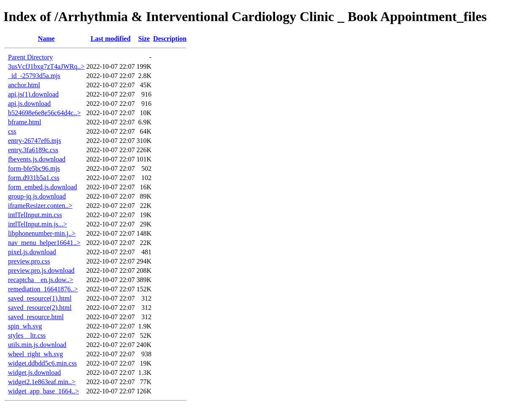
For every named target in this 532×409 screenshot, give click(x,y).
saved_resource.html (36, 317)
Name (46, 39)
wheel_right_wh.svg (35, 354)
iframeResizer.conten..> (40, 206)
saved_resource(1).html (40, 298)
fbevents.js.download (37, 159)
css (12, 131)
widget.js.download (34, 373)
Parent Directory (30, 57)
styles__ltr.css (27, 335)
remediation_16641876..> (43, 289)
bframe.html (25, 122)
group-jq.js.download (37, 196)
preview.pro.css (29, 261)
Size (144, 39)
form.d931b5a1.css (34, 178)
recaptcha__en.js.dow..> (41, 280)
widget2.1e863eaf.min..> (42, 382)
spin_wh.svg (25, 326)
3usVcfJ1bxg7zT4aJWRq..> (46, 66)
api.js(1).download (33, 94)
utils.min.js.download (37, 345)
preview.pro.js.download (41, 270)
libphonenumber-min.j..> (42, 233)
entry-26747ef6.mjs (35, 141)
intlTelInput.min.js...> (38, 224)
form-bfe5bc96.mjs (34, 168)
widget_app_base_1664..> (43, 391)
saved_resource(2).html (40, 308)
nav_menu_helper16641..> (44, 243)
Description (170, 39)
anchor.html (24, 85)
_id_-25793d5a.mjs (34, 76)
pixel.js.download (32, 252)
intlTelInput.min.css (35, 215)
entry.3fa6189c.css (33, 150)
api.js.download (29, 104)
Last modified (111, 39)
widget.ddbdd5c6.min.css (42, 363)
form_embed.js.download (43, 187)
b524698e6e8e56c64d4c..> (45, 113)
